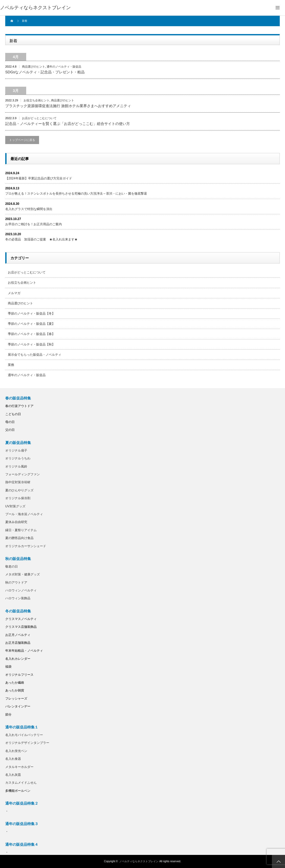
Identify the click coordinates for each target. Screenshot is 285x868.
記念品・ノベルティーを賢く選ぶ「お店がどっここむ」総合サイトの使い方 (68, 124)
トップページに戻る (22, 140)
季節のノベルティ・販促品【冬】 (31, 314)
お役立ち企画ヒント (37, 100)
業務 (11, 365)
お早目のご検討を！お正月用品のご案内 (34, 224)
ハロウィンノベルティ (21, 590)
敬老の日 (12, 567)
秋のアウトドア (16, 583)
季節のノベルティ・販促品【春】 (31, 334)
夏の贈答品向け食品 (19, 538)
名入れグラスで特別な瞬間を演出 (29, 209)
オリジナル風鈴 (16, 466)
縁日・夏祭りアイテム (21, 530)
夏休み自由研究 (16, 522)
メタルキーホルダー (19, 767)
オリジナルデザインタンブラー (27, 743)
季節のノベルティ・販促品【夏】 (31, 324)
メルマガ (14, 293)
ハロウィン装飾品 (18, 598)
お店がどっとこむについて (39, 118)
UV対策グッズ (15, 506)
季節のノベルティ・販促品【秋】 (31, 344)
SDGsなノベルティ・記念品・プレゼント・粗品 (45, 72)
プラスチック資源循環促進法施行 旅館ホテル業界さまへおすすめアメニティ (68, 106)
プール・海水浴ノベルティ (24, 514)
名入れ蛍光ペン (16, 751)
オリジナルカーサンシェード (26, 546)
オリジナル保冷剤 (18, 498)
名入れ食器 (13, 759)
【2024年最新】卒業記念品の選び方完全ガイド (39, 178)
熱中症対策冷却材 (18, 482)
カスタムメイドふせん (21, 783)
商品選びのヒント (34, 67)
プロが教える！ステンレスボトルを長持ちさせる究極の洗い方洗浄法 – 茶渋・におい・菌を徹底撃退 (76, 194)
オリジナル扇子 (16, 451)
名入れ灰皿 (13, 775)
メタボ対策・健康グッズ (23, 574)
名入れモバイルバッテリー (24, 735)
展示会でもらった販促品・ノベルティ (35, 355)
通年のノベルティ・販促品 (64, 67)
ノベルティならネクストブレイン (35, 8)
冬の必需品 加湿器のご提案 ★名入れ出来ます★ (41, 239)
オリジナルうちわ (18, 458)
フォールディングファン (23, 474)
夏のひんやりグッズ (19, 490)
